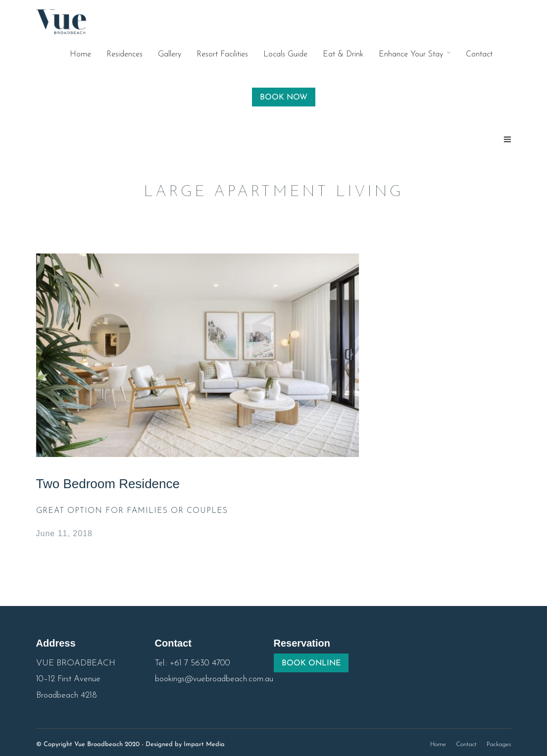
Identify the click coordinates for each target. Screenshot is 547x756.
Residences (124, 54)
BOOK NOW (284, 98)
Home (80, 54)
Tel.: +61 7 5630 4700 (193, 663)
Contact (479, 54)
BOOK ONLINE (311, 663)
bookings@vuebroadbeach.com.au (214, 679)
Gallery (170, 54)
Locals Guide (285, 54)
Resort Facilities (222, 54)
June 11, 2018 (64, 533)
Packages (499, 744)
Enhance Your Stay (411, 54)
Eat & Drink (343, 54)
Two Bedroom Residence (108, 484)
